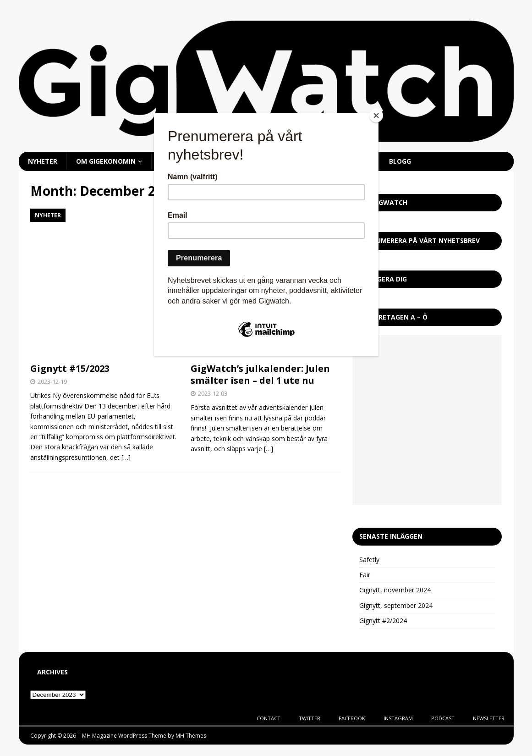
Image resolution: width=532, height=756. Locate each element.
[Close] (376, 116)
